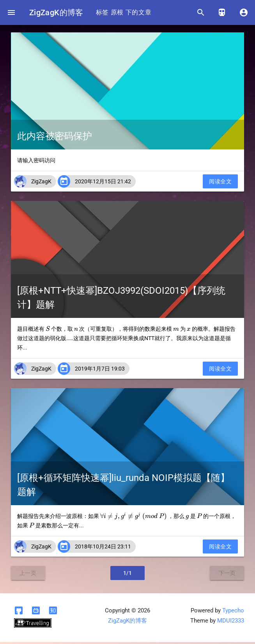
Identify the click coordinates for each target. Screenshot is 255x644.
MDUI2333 (231, 623)
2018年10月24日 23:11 (103, 548)
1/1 (128, 575)
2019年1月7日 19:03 (100, 371)
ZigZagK (41, 183)
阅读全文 (220, 183)
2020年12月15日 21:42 (103, 183)
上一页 (28, 575)
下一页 (227, 575)
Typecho (233, 613)
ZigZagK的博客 (58, 12)
